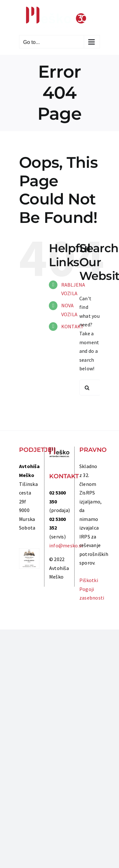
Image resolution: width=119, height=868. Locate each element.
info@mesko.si (66, 545)
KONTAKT (73, 326)
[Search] (87, 388)
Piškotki (89, 580)
